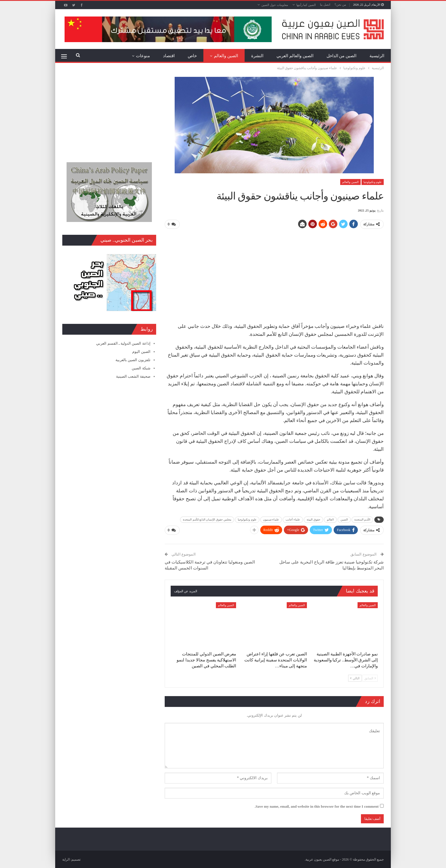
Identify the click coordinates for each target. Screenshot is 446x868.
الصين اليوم (141, 352)
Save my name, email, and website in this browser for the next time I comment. (317, 806)
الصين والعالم (226, 56)
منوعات (143, 56)
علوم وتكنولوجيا (373, 182)
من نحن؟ (340, 5)
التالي (355, 678)
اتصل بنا (325, 5)
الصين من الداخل (342, 56)
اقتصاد (169, 56)
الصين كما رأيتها (306, 5)
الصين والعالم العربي (295, 56)
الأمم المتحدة (362, 519)
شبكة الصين (141, 368)
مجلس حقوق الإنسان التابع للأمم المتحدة (207, 519)
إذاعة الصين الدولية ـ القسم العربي (123, 343)
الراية (66, 859)
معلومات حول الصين (275, 5)
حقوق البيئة (313, 519)
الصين (344, 519)
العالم (330, 519)
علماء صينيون (271, 519)
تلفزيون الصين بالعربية (133, 360)
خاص (192, 56)
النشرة (257, 56)
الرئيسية (377, 56)
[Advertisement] (274, 273)
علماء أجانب (293, 519)
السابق (370, 678)
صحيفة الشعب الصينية (133, 376)
